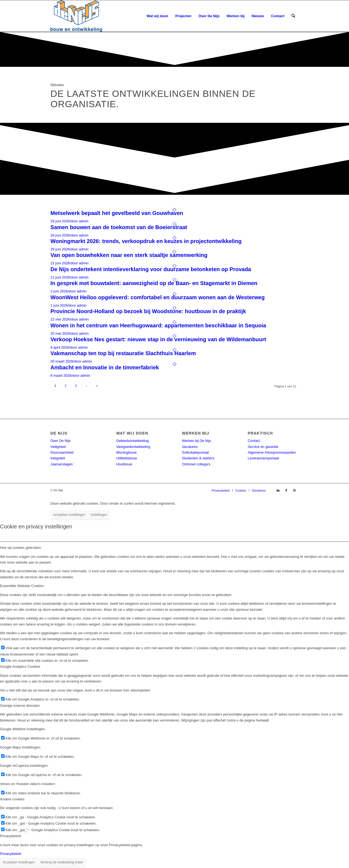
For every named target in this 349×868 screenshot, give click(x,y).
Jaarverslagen (62, 464)
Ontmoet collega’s (196, 464)
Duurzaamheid (62, 452)
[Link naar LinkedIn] (278, 490)
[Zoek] (293, 16)
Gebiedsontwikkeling (132, 441)
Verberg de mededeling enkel (61, 862)
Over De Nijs (61, 441)
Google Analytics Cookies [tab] (20, 667)
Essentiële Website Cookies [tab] (22, 586)
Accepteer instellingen (69, 515)
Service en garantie (263, 447)
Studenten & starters (198, 458)
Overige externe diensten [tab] (20, 706)
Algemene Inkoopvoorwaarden (272, 452)
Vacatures (190, 447)
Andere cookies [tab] (12, 799)
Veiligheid (58, 447)
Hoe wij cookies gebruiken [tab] (21, 548)
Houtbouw (124, 464)
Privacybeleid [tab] (10, 836)
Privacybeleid (10, 854)
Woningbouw (126, 452)
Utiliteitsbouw (127, 458)
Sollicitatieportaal (195, 452)
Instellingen (99, 515)
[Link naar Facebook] (286, 490)
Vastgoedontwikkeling (133, 447)
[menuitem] (157, 16)
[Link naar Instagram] (294, 490)
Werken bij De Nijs (196, 441)
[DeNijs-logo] (76, 16)
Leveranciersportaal (263, 458)
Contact (254, 441)
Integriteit (58, 458)
